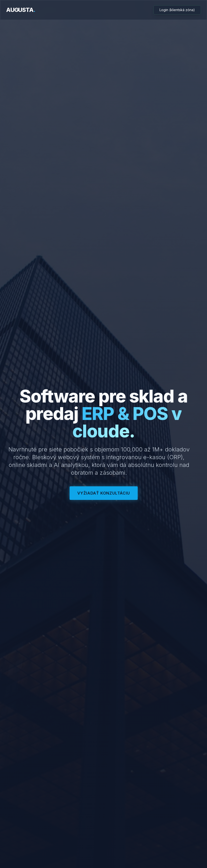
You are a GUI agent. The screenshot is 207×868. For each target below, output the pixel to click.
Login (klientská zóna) (177, 10)
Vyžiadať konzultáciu (104, 493)
